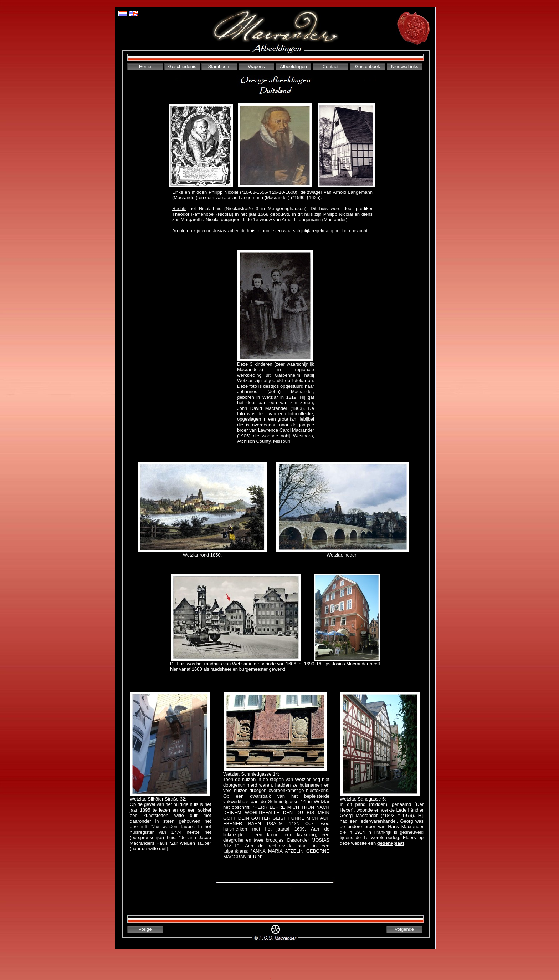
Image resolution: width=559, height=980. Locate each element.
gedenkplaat (391, 843)
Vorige (145, 929)
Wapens (256, 67)
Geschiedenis (182, 67)
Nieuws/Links (405, 67)
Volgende (404, 929)
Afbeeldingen (293, 67)
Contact (331, 67)
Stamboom (219, 67)
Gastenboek (368, 67)
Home (145, 67)
